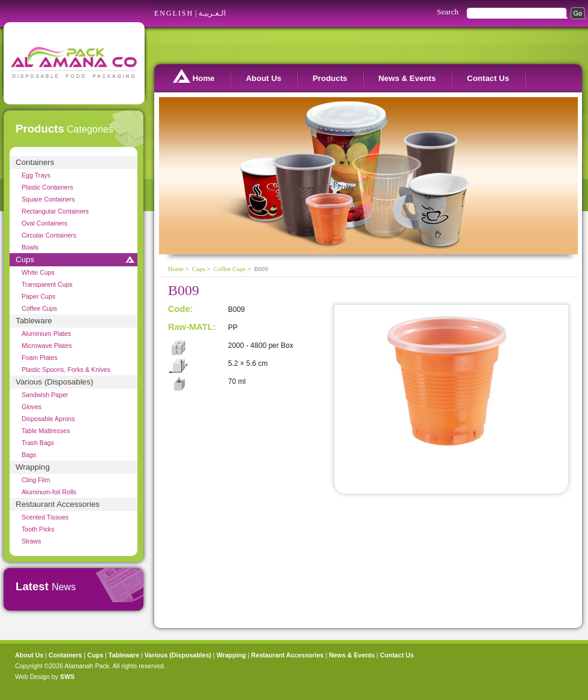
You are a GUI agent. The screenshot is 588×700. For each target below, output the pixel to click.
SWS (67, 677)
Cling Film (36, 480)
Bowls (30, 247)
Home (194, 76)
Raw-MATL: (192, 327)
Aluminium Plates (46, 334)
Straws (31, 541)
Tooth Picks (38, 529)
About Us (264, 78)
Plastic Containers (47, 187)
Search (448, 12)
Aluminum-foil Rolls (49, 492)
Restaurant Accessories (58, 504)
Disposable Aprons (48, 419)
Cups (25, 259)
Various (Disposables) (54, 382)
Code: (181, 309)
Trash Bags (38, 443)
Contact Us (488, 78)
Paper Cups (38, 296)
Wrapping (33, 467)
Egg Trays (36, 175)
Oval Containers (44, 223)
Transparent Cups (47, 284)
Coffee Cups (39, 308)
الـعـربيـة (212, 13)
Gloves (31, 407)
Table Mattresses (46, 431)
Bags (29, 455)
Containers (35, 162)
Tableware (34, 321)
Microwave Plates (47, 346)
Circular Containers (49, 235)
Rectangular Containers (55, 211)
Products (330, 78)
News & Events (407, 78)
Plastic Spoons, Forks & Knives (66, 369)
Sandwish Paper (45, 395)
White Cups (38, 272)
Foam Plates (40, 357)
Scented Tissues (45, 517)
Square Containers (48, 199)
